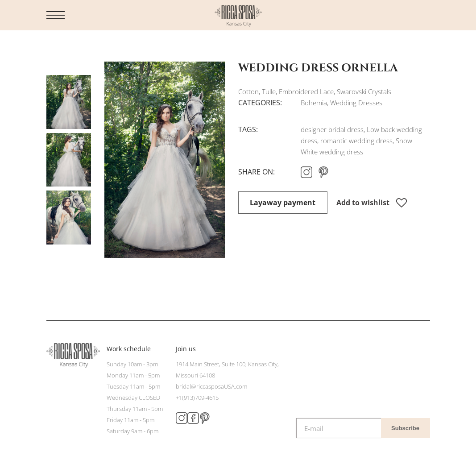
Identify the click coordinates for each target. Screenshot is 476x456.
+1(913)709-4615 (197, 398)
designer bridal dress (332, 129)
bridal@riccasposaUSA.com (211, 386)
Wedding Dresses (356, 103)
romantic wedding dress (356, 141)
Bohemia (314, 103)
